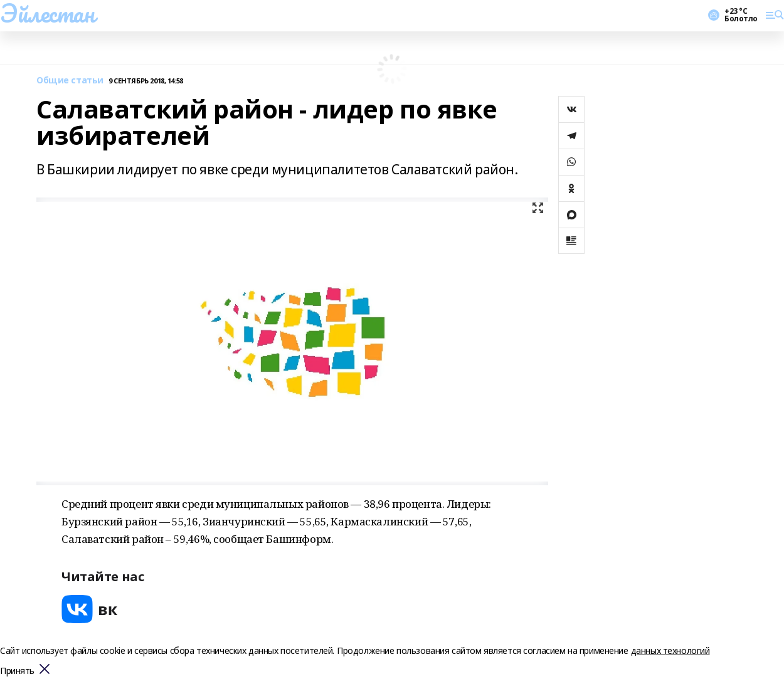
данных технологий (670, 650)
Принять (17, 671)
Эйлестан (47, 13)
